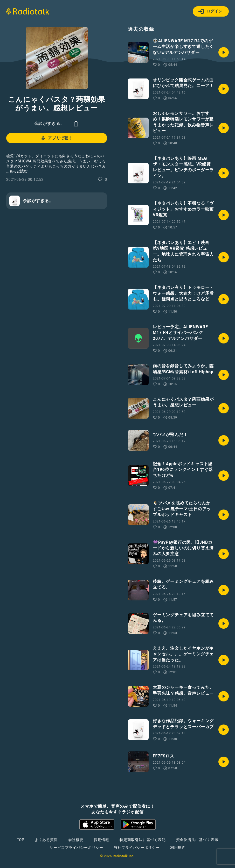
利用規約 (178, 848)
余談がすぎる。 (50, 123)
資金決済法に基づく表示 (197, 840)
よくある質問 (46, 840)
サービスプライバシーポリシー (76, 848)
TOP (21, 840)
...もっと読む (17, 171)
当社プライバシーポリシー (137, 848)
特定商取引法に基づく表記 (143, 840)
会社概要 (76, 840)
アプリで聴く (56, 138)
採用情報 (102, 840)
